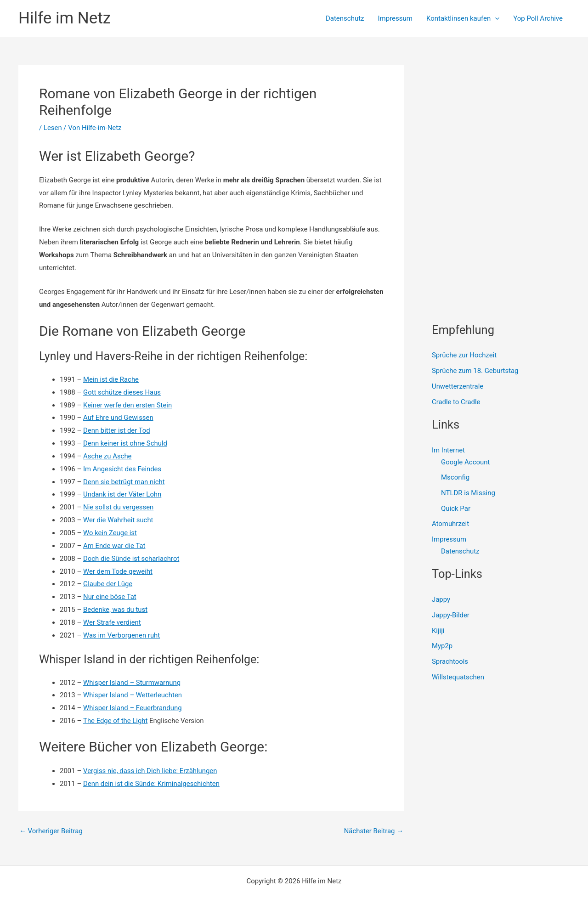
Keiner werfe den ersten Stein (128, 405)
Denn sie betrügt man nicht (124, 482)
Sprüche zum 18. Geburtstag (475, 371)
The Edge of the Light (116, 721)
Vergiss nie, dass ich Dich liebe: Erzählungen (151, 771)
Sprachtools (450, 662)
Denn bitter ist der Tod (117, 430)
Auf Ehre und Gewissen (119, 418)
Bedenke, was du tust (116, 610)
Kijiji (438, 631)
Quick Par (456, 509)
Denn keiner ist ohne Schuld (125, 443)
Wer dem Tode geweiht (118, 571)
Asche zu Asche (107, 456)
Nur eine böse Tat (110, 597)
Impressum (395, 18)
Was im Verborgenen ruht (122, 635)
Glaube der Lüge (108, 584)
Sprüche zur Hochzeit (464, 355)
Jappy (441, 600)
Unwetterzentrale (458, 386)
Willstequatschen (458, 678)
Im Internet (448, 450)
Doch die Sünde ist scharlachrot (132, 559)
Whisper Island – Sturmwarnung (132, 683)
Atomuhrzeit (451, 524)
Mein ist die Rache (111, 379)
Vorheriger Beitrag (51, 831)
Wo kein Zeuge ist (110, 533)
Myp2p (442, 646)
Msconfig (455, 478)
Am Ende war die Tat (115, 546)
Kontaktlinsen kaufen (463, 18)
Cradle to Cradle (456, 402)
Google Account (466, 462)
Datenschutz (345, 18)
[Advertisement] (501, 122)
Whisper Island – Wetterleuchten (133, 695)
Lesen (53, 128)
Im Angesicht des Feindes (123, 469)
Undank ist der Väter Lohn (123, 494)
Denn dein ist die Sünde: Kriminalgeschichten (152, 784)
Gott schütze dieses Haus (122, 392)
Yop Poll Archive (538, 18)
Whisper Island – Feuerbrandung (133, 708)
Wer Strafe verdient (112, 622)
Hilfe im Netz (65, 18)
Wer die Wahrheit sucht (119, 520)
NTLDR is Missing (468, 493)
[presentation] (495, 18)
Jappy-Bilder (451, 616)
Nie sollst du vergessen (119, 507)
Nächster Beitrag (373, 831)
